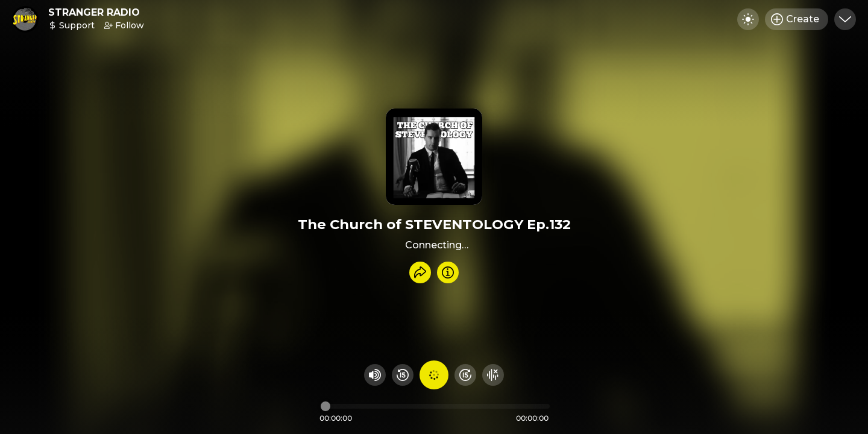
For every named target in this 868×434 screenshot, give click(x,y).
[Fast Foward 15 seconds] (465, 375)
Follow (124, 25)
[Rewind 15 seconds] (403, 375)
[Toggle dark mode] (748, 19)
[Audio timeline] (435, 406)
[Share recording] (420, 272)
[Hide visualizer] (493, 375)
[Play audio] (434, 375)
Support (71, 25)
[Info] (448, 272)
